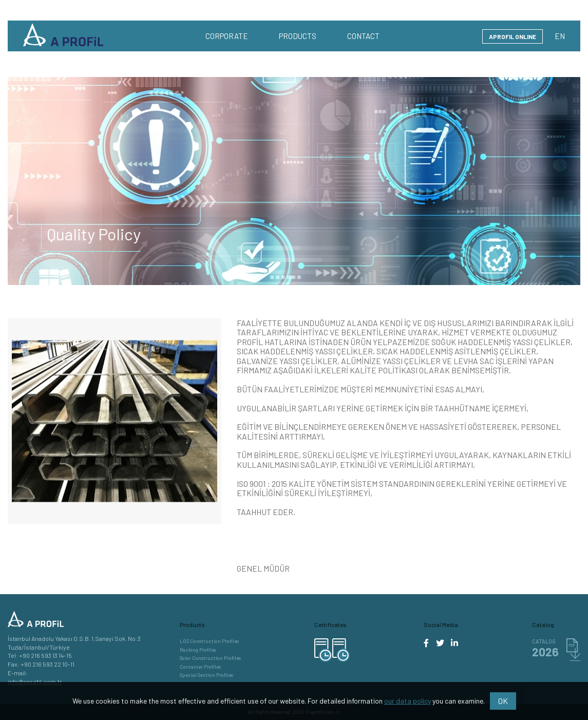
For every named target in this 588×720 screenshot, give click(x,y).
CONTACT (363, 36)
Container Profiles (200, 667)
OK (503, 701)
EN (560, 36)
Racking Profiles (198, 650)
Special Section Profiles (206, 675)
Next (229, 421)
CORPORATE (227, 36)
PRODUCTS (298, 36)
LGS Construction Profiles (209, 641)
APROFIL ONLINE (513, 36)
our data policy (407, 701)
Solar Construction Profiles (210, 658)
